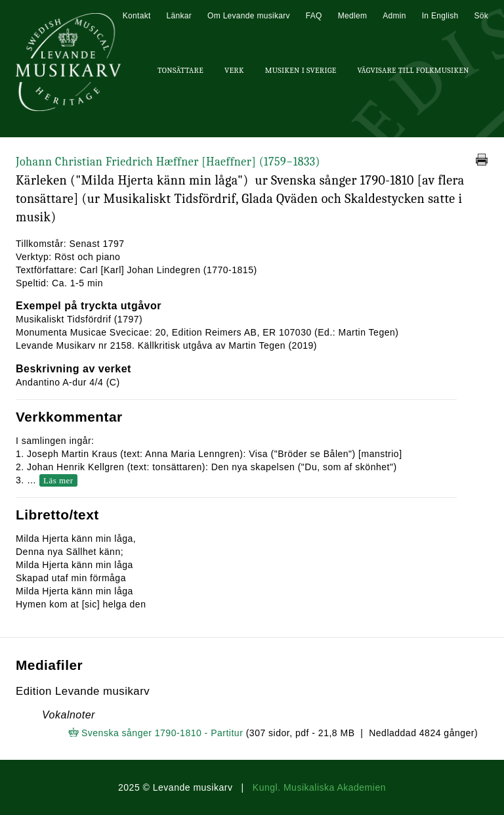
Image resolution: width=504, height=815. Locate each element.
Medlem (352, 16)
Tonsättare (180, 70)
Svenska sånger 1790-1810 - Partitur (162, 733)
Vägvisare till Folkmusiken (413, 70)
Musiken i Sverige (301, 70)
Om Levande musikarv (249, 16)
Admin (394, 16)
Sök (481, 16)
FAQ (314, 16)
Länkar (179, 16)
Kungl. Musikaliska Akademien (319, 787)
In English (440, 16)
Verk (234, 70)
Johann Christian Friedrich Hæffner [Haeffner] (168, 162)
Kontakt (137, 16)
